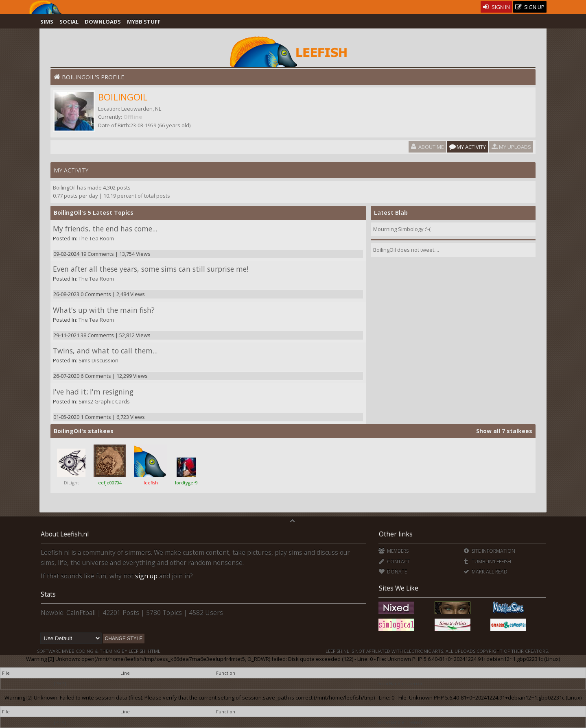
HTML (153, 651)
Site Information (489, 551)
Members (393, 551)
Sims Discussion (98, 360)
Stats (48, 594)
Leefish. (138, 651)
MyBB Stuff (144, 22)
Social (69, 22)
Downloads (103, 22)
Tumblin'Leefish (487, 561)
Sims (47, 22)
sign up (146, 576)
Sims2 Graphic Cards (104, 401)
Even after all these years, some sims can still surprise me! (151, 269)
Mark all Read (485, 572)
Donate (392, 572)
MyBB (68, 651)
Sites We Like (399, 588)
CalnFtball (81, 612)
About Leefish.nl (65, 534)
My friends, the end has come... (105, 229)
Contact (394, 561)
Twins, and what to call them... (105, 351)
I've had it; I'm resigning (93, 392)
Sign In (496, 7)
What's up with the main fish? (104, 310)
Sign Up (530, 7)
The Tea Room (96, 238)
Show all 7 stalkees (504, 431)
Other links (396, 534)
